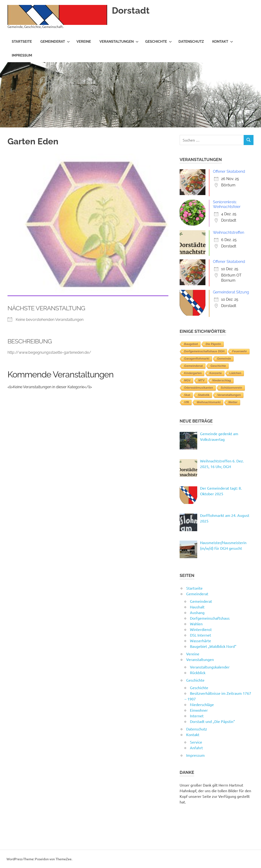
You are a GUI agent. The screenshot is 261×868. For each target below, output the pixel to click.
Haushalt (197, 607)
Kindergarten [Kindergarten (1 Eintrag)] (193, 373)
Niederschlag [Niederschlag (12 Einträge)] (222, 380)
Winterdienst (201, 629)
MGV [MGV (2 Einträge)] (187, 380)
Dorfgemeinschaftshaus (210, 618)
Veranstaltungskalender (210, 667)
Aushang (197, 612)
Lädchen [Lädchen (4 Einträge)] (236, 373)
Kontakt (223, 42)
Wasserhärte (200, 641)
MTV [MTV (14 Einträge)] (202, 380)
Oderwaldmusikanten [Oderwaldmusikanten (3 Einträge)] (199, 388)
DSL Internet (200, 635)
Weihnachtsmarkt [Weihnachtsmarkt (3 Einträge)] (209, 402)
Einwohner (199, 710)
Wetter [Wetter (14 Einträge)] (233, 402)
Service (196, 742)
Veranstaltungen (119, 42)
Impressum (22, 55)
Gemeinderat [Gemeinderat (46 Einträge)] (193, 366)
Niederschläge (202, 704)
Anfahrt (196, 748)
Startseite (22, 42)
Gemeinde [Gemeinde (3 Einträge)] (224, 359)
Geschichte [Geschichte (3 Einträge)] (218, 366)
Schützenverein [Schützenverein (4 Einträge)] (232, 388)
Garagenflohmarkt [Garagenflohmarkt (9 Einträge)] (197, 359)
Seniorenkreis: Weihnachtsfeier (227, 204)
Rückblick (198, 672)
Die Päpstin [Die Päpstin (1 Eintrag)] (213, 344)
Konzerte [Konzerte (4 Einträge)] (216, 373)
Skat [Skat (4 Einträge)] (187, 395)
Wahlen (196, 624)
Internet (197, 716)
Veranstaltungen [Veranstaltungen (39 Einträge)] (229, 395)
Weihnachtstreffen (229, 232)
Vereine (84, 42)
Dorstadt (131, 10)
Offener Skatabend (229, 171)
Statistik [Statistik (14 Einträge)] (204, 395)
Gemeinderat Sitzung (231, 292)
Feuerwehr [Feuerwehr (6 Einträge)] (240, 351)
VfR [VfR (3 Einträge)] (187, 402)
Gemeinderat (55, 42)
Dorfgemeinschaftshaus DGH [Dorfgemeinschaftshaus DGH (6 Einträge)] (204, 351)
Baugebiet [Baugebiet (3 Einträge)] (191, 344)
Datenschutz (191, 42)
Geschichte (159, 42)
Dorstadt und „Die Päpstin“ (212, 721)
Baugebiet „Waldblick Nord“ (213, 646)
